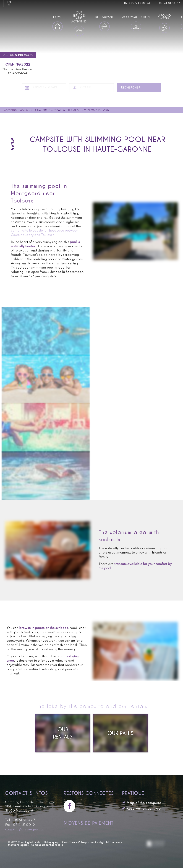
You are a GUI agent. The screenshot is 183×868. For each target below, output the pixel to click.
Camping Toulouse (19, 110)
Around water (164, 17)
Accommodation (136, 17)
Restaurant (104, 17)
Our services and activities (79, 17)
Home (57, 17)
